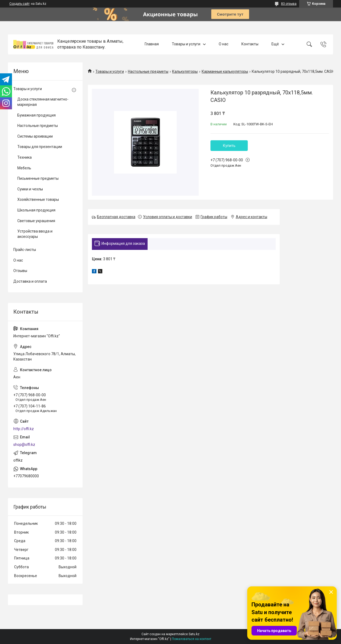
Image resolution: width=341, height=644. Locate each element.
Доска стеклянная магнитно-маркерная (43, 102)
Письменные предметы (38, 178)
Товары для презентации (40, 147)
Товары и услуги (186, 44)
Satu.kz (194, 634)
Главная (152, 44)
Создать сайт (19, 4)
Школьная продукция (36, 210)
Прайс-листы (25, 250)
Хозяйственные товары (38, 199)
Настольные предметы (148, 71)
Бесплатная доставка (116, 217)
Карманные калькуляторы (225, 71)
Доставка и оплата (30, 281)
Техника (25, 157)
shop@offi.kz (24, 445)
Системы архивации (35, 136)
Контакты (250, 44)
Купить (229, 146)
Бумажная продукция (36, 115)
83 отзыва (289, 4)
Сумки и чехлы (30, 189)
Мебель (24, 168)
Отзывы (20, 271)
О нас (224, 44)
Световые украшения (36, 221)
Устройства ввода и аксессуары (35, 234)
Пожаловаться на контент (192, 639)
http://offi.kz (24, 429)
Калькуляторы (185, 71)
